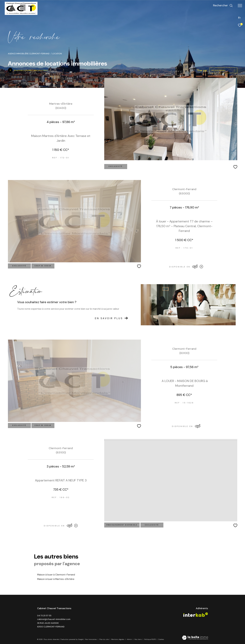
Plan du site (104, 639)
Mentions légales (118, 639)
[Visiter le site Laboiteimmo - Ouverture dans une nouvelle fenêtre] (195, 638)
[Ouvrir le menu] (240, 6)
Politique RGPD (150, 639)
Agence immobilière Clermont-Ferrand (29, 54)
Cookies (161, 639)
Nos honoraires (91, 639)
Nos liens (138, 639)
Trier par (202, 70)
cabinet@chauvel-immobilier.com (54, 619)
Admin (130, 639)
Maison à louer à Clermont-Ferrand (56, 575)
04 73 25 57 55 (44, 616)
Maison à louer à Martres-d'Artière (56, 579)
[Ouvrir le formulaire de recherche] (223, 6)
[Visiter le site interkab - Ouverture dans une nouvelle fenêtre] (196, 615)
